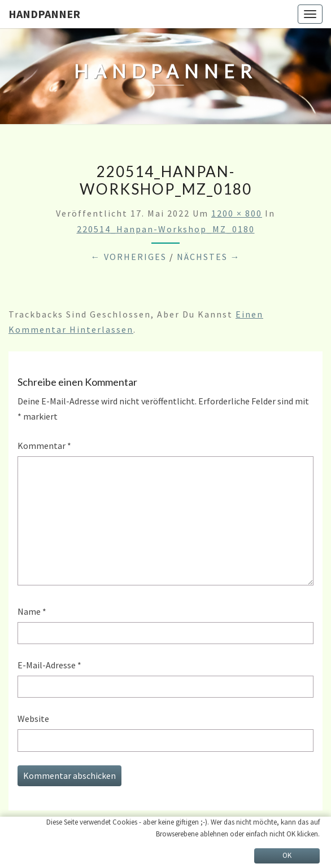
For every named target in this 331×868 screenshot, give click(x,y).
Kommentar (44, 446)
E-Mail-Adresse (49, 665)
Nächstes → (209, 257)
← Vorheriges (129, 257)
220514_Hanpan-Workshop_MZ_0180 (166, 229)
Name (32, 611)
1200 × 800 (237, 213)
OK (287, 855)
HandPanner (44, 14)
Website (33, 719)
